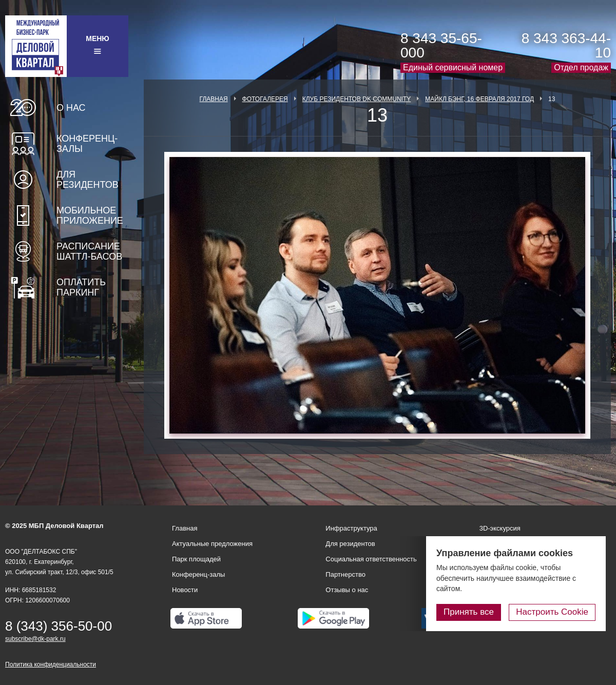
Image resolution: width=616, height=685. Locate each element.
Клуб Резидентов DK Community (357, 99)
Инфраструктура (351, 528)
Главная (214, 99)
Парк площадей (196, 559)
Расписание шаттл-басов (89, 251)
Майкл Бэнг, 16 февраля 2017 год (479, 99)
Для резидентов (88, 180)
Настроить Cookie (552, 612)
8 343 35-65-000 (441, 45)
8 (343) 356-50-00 (59, 626)
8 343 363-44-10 (566, 45)
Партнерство (345, 574)
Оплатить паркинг (81, 287)
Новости (185, 590)
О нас (71, 108)
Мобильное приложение (90, 216)
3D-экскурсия (500, 528)
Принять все (469, 612)
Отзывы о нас (347, 590)
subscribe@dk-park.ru (35, 639)
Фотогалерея (265, 99)
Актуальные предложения (212, 544)
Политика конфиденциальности (51, 664)
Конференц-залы (87, 144)
